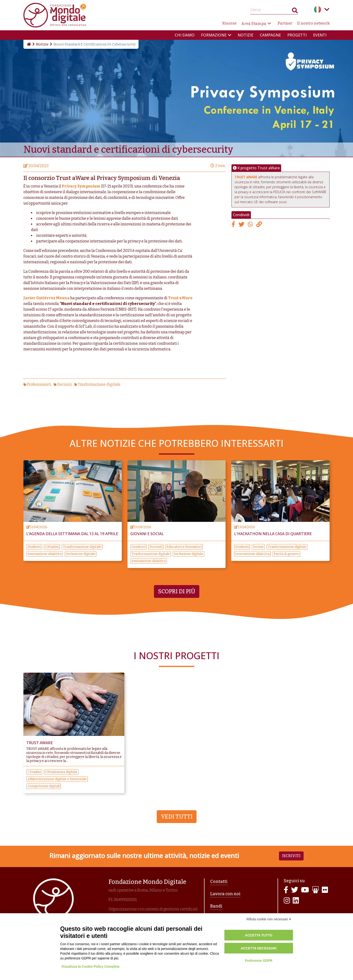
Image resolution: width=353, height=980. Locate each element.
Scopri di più (177, 591)
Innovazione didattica (45, 554)
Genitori (138, 547)
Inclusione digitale (81, 554)
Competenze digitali (44, 786)
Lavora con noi (225, 894)
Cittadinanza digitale (61, 772)
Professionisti (39, 384)
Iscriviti (291, 856)
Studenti (34, 547)
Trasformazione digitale (99, 384)
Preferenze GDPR (259, 961)
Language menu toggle (327, 9)
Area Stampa (254, 24)
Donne (258, 547)
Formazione (214, 35)
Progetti (297, 35)
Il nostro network (313, 23)
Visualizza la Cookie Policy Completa (91, 967)
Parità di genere (286, 554)
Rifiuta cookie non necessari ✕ (269, 919)
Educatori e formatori (184, 547)
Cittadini (52, 547)
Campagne (270, 35)
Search (295, 11)
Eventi (320, 35)
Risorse (229, 23)
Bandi (216, 906)
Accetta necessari (259, 948)
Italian (318, 9)
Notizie (245, 35)
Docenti (156, 547)
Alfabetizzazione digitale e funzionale (57, 779)
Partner (285, 23)
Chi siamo (185, 35)
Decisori (64, 384)
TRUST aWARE (246, 177)
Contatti (219, 882)
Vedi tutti (177, 817)
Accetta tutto (259, 935)
